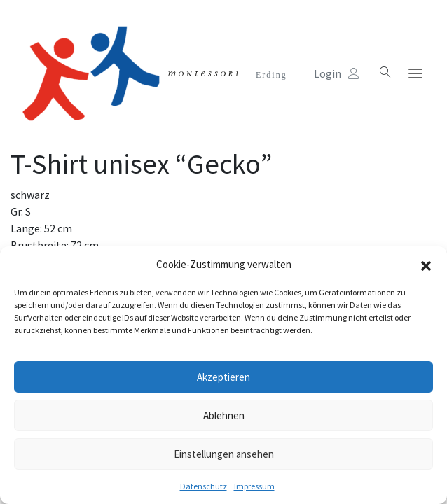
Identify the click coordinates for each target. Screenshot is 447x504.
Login (337, 73)
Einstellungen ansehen (224, 454)
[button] (426, 265)
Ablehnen (224, 415)
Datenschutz (204, 486)
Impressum (254, 486)
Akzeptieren (224, 377)
